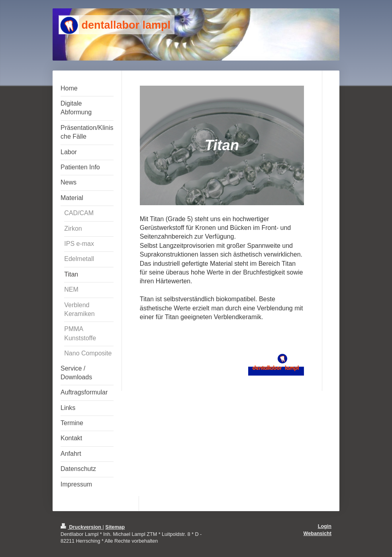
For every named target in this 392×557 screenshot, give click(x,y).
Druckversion (82, 527)
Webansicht (318, 533)
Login (325, 526)
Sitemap (115, 527)
